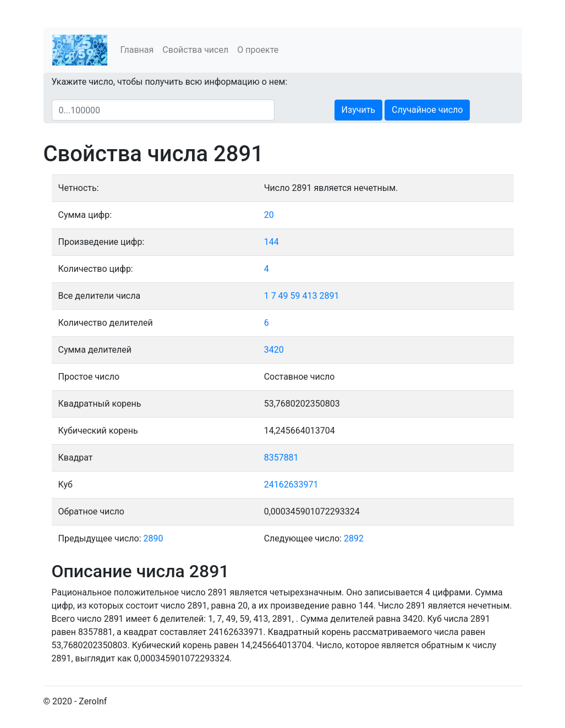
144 (271, 242)
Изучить (358, 110)
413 (310, 296)
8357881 (281, 458)
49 (283, 296)
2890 (153, 538)
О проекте (258, 50)
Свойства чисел (195, 50)
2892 (354, 538)
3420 (274, 350)
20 (269, 215)
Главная (137, 50)
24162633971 (291, 485)
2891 (329, 296)
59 (295, 296)
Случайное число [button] (427, 110)
